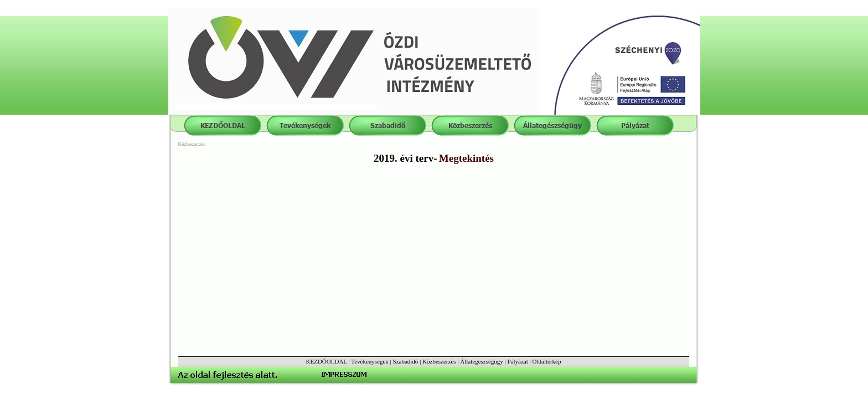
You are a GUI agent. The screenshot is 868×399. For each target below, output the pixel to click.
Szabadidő (406, 361)
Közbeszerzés (439, 361)
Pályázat (518, 361)
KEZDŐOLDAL (327, 361)
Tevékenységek (370, 361)
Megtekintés (466, 158)
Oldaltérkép (547, 361)
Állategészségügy (482, 361)
